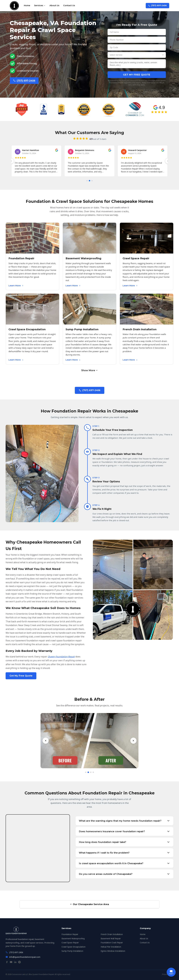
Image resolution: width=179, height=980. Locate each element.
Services (40, 5)
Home (27, 5)
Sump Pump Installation (72, 951)
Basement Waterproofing (73, 938)
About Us (54, 5)
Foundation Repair (70, 934)
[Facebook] (7, 963)
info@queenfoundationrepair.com (25, 957)
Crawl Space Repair (70, 943)
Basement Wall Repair (111, 938)
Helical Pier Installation (111, 947)
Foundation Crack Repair (112, 943)
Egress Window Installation (113, 951)
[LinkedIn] (15, 963)
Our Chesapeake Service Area (89, 904)
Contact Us (69, 5)
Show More (90, 370)
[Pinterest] (19, 963)
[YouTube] (11, 963)
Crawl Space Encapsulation (73, 947)
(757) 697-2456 (157, 5)
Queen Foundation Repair (61, 657)
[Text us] (171, 972)
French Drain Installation (112, 934)
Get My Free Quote (137, 75)
